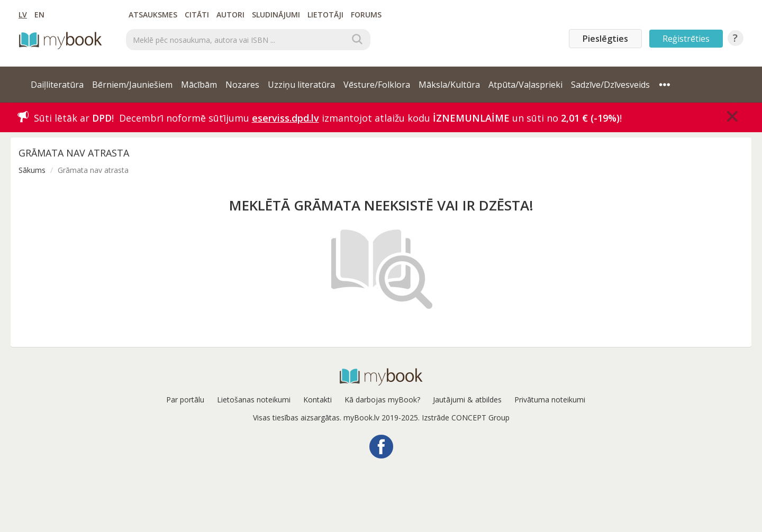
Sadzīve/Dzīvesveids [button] (610, 85)
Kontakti (317, 400)
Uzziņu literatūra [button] (301, 85)
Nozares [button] (242, 85)
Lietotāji (325, 15)
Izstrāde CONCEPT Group (466, 418)
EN (39, 15)
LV (23, 15)
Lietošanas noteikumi (254, 400)
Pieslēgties (605, 39)
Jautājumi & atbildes (467, 400)
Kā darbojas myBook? (382, 400)
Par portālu (185, 400)
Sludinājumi (276, 15)
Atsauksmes (153, 15)
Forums (366, 15)
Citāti (197, 15)
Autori (230, 15)
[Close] (732, 116)
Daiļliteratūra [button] (57, 85)
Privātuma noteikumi (550, 400)
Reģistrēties (686, 39)
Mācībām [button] (199, 85)
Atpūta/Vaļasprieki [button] (525, 85)
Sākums (32, 170)
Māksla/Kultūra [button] (449, 85)
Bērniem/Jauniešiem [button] (132, 85)
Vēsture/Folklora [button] (377, 85)
